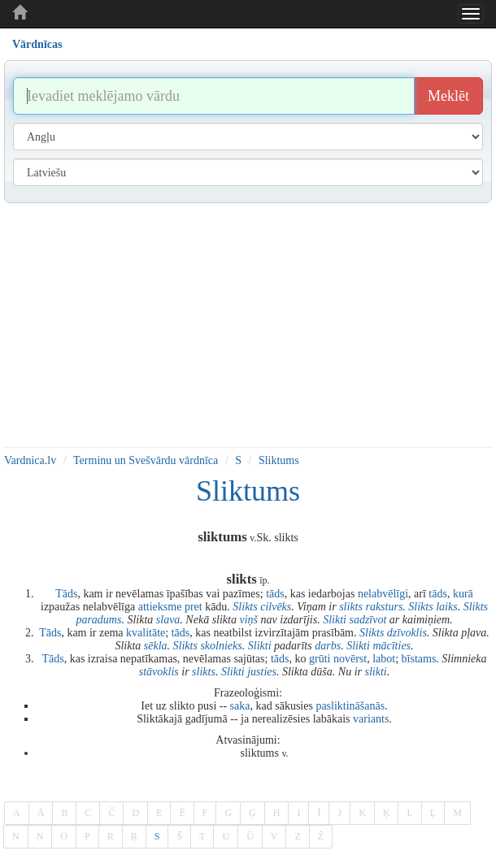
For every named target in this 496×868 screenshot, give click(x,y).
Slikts (245, 607)
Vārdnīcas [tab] (37, 44)
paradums (98, 620)
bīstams (419, 659)
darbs (328, 646)
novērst (350, 659)
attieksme (160, 607)
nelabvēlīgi (383, 594)
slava (168, 620)
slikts (351, 607)
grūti (320, 659)
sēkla (156, 646)
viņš (248, 620)
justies (262, 672)
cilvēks (276, 607)
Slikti (335, 620)
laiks (446, 607)
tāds (275, 594)
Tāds (66, 594)
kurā (463, 594)
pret (194, 607)
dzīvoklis (407, 633)
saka (240, 706)
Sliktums (279, 460)
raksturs (384, 607)
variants (371, 719)
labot (384, 659)
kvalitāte (146, 633)
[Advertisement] (248, 325)
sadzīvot (368, 620)
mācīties (392, 646)
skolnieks (221, 646)
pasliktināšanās (350, 706)
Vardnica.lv (30, 460)
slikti (375, 672)
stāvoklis (159, 672)
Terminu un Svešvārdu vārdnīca (146, 460)
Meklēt (448, 96)
